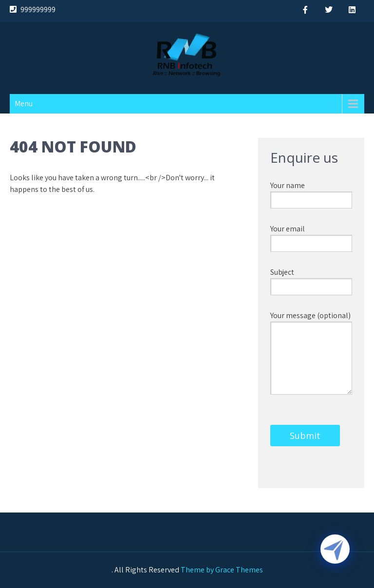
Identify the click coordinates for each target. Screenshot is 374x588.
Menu (24, 104)
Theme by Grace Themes (222, 570)
